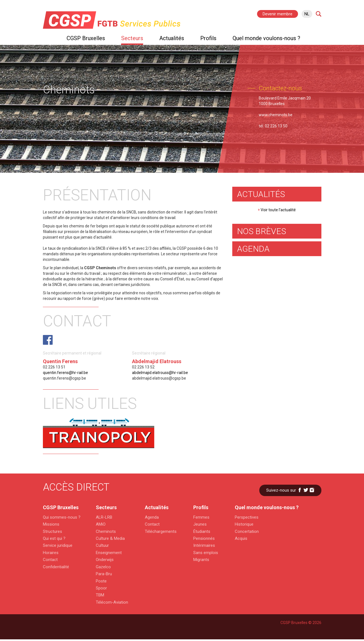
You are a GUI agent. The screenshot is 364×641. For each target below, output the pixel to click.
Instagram (312, 490)
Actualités (172, 38)
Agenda (152, 517)
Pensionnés (204, 538)
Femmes (201, 517)
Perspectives (247, 517)
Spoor (101, 588)
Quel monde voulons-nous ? (266, 38)
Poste (101, 581)
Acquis (241, 538)
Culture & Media (110, 538)
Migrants (201, 560)
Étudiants (202, 531)
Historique (244, 524)
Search (319, 14)
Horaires (51, 553)
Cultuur (102, 545)
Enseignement (109, 553)
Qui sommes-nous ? (61, 517)
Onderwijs (105, 560)
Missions (51, 524)
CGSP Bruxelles (86, 38)
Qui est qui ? (54, 538)
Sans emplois (206, 553)
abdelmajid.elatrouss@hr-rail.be (160, 373)
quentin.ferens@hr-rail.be (65, 373)
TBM (100, 595)
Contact (50, 560)
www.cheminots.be (276, 115)
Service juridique (58, 545)
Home (46, 40)
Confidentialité (56, 567)
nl (307, 14)
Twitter (306, 490)
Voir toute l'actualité (277, 210)
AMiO (101, 524)
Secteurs (132, 38)
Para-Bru (104, 574)
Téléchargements (161, 531)
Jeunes (200, 524)
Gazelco (103, 567)
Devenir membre (278, 14)
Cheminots (106, 531)
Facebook (300, 490)
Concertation (247, 531)
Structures (52, 531)
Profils (208, 38)
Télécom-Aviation (112, 602)
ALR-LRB (104, 517)
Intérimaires (204, 545)
